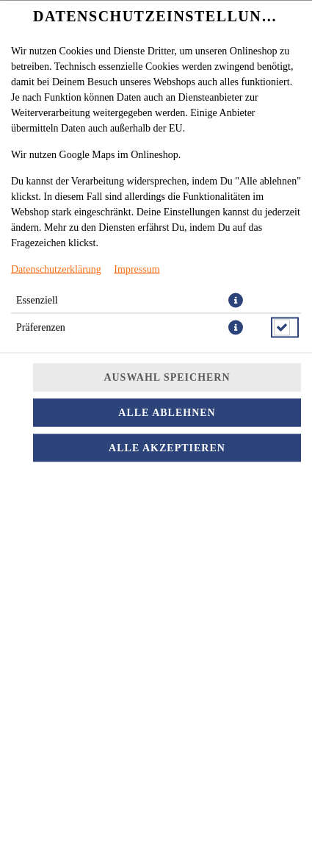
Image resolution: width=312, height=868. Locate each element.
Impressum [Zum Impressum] (137, 269)
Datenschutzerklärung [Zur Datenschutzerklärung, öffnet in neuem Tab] (56, 269)
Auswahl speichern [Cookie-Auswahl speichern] (167, 377)
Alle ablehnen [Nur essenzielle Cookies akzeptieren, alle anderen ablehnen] (167, 412)
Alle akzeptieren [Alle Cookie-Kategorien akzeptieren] (167, 447)
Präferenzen (41, 327)
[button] (236, 300)
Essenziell (37, 300)
